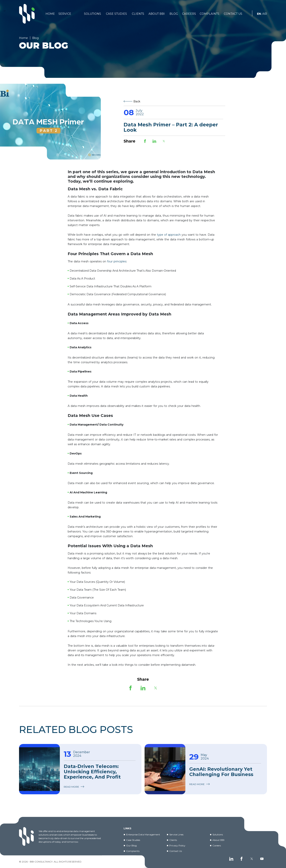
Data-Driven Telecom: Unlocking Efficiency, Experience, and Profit (92, 772)
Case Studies (133, 840)
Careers (217, 845)
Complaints (133, 851)
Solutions (218, 834)
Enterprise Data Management (143, 834)
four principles (117, 261)
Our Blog (131, 845)
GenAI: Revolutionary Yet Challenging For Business (221, 772)
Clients (173, 840)
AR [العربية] (265, 14)
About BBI (218, 840)
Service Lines (176, 834)
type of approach (169, 235)
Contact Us (176, 851)
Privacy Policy (177, 845)
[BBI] (27, 14)
